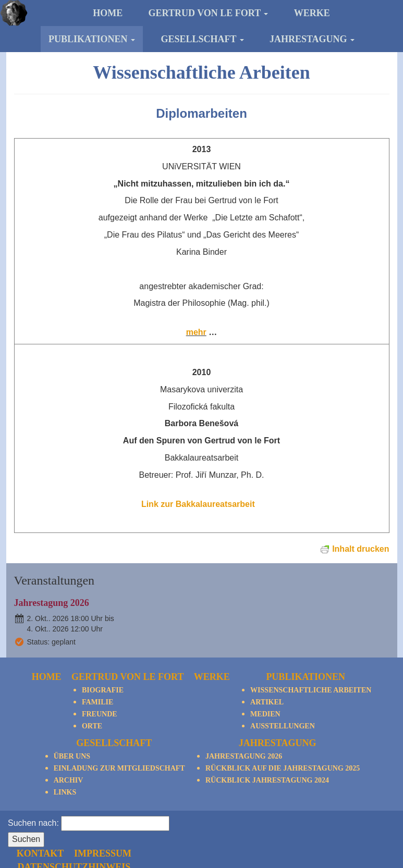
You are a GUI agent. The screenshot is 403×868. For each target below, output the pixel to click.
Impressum (292, 826)
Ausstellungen (283, 726)
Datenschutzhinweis (264, 839)
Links (65, 792)
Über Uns (72, 756)
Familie (97, 702)
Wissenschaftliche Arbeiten (311, 690)
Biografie (103, 690)
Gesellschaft (202, 39)
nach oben (370, 822)
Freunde (100, 714)
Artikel (267, 702)
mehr (196, 332)
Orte (92, 726)
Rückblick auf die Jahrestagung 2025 (283, 768)
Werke (312, 13)
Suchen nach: (33, 823)
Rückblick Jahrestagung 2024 (267, 780)
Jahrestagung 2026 (52, 603)
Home (108, 13)
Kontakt (230, 826)
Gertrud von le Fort (209, 13)
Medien (265, 714)
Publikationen (92, 39)
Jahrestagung (312, 39)
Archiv (69, 780)
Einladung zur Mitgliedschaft (119, 768)
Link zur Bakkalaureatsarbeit (201, 504)
